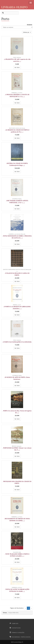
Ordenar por (27, 32)
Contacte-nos (15, 628)
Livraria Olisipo (14, 7)
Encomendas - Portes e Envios (20, 637)
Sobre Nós (14, 623)
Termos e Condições (17, 633)
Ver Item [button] (17, 67)
